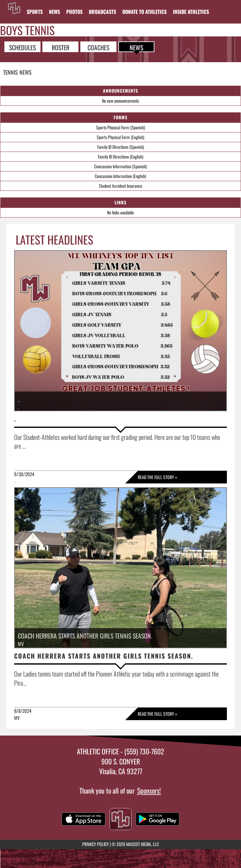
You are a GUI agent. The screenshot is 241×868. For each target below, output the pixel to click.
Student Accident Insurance (120, 186)
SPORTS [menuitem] (35, 12)
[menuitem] (54, 12)
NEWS (136, 47)
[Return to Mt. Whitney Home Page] (14, 8)
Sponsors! (149, 790)
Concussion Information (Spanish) (120, 166)
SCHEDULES (22, 47)
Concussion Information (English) (120, 176)
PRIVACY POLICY (96, 844)
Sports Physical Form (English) (120, 137)
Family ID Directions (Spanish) (121, 147)
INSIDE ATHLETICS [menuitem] (191, 12)
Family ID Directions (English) (121, 156)
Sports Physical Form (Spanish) (120, 127)
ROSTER (61, 47)
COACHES (98, 47)
